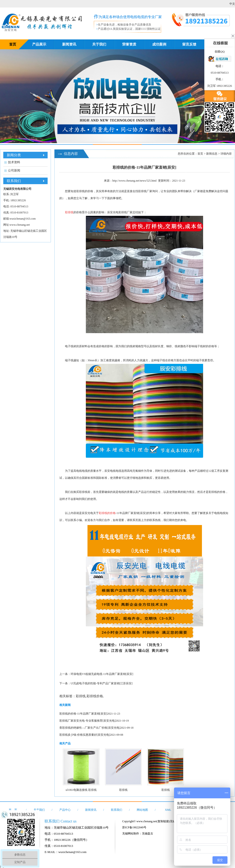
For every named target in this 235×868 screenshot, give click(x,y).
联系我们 (117, 810)
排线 (82, 191)
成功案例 (159, 44)
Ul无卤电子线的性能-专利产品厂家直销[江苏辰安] (102, 683)
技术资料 (14, 162)
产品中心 (65, 810)
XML (168, 810)
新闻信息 (212, 154)
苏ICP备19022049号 (134, 827)
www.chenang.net (20, 225)
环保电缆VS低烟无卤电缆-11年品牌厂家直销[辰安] (102, 674)
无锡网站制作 (131, 834)
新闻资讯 (69, 44)
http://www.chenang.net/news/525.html (135, 181)
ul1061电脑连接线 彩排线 (81, 790)
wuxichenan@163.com (23, 219)
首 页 (13, 810)
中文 (232, 4)
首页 (13, 44)
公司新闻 (14, 170)
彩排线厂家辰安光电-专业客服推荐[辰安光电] (87, 721)
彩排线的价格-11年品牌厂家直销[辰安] (83, 714)
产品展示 (39, 44)
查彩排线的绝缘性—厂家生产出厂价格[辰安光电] (90, 728)
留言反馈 (189, 44)
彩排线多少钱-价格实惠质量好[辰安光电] (85, 735)
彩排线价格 (95, 696)
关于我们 (99, 44)
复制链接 (163, 821)
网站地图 (142, 810)
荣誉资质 (129, 44)
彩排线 (142, 191)
